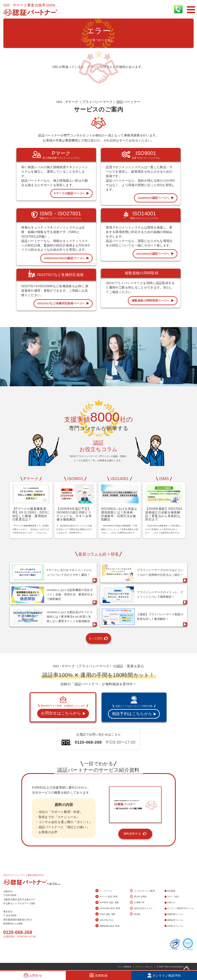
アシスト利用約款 (124, 967)
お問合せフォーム (174, 926)
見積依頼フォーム (174, 914)
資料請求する (135, 834)
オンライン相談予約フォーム (179, 908)
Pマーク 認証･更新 (106, 897)
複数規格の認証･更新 (107, 926)
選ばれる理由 (138, 897)
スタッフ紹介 (172, 896)
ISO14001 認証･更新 (108, 909)
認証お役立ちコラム (141, 909)
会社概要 (170, 891)
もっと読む (98, 639)
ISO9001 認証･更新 (107, 903)
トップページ (104, 891)
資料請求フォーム (174, 920)
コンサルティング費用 (142, 891)
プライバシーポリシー (144, 967)
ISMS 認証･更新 (105, 914)
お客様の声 (137, 903)
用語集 (135, 914)
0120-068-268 (18, 932)
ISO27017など (105, 920)
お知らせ (170, 902)
